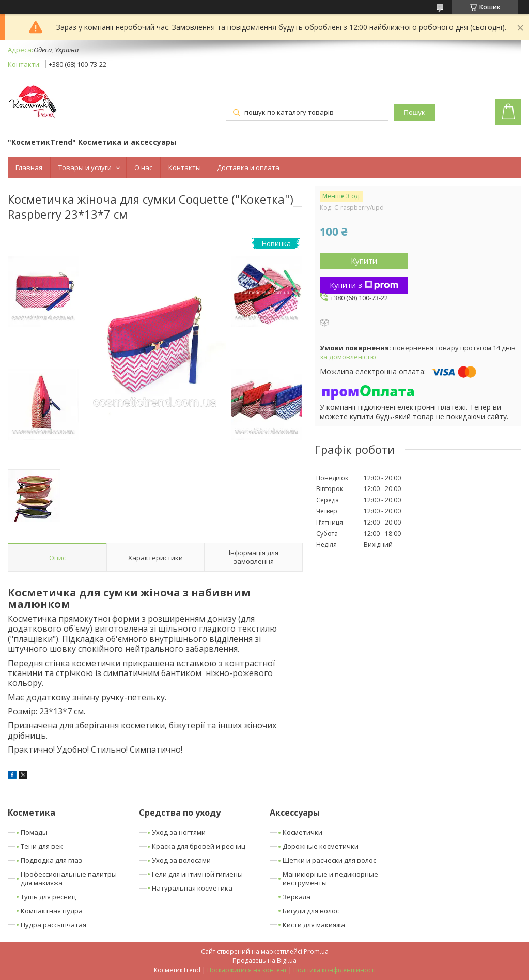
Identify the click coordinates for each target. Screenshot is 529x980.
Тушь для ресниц (48, 897)
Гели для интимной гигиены (197, 874)
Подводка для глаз (51, 860)
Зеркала (297, 897)
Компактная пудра (52, 911)
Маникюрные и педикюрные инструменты (330, 878)
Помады (34, 832)
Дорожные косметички (321, 846)
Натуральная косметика (192, 888)
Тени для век (42, 846)
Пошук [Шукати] (414, 112)
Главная (29, 167)
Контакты (185, 167)
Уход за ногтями (179, 832)
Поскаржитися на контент (247, 970)
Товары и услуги (85, 167)
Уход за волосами (181, 860)
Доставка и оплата (248, 167)
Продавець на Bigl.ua (264, 961)
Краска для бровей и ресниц (199, 846)
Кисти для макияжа (314, 925)
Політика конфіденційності (334, 970)
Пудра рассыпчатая (53, 925)
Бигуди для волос (311, 911)
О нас (143, 167)
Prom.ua (316, 951)
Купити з (364, 285)
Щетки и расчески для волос (329, 860)
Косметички (302, 832)
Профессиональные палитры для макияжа (69, 878)
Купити (364, 261)
